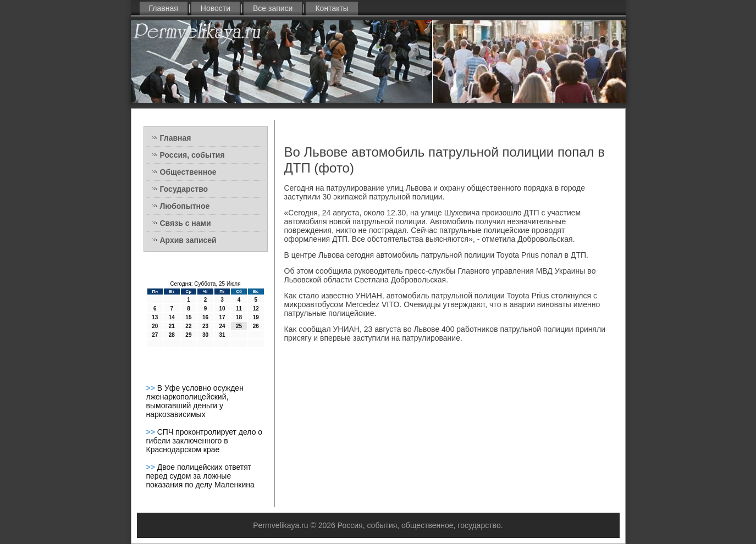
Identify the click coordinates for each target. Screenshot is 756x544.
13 (155, 317)
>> (152, 388)
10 (222, 309)
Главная (164, 8)
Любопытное (185, 206)
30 (205, 335)
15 (188, 317)
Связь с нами (186, 223)
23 (205, 326)
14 (172, 317)
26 (256, 326)
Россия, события (192, 155)
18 (239, 317)
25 (239, 326)
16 (205, 317)
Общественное (188, 172)
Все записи (273, 8)
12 (256, 309)
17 (222, 317)
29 (188, 335)
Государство (184, 189)
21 (172, 326)
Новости (216, 8)
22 (188, 326)
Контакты (332, 8)
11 (239, 309)
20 (155, 326)
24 (222, 326)
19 (256, 317)
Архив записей (188, 240)
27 (155, 335)
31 (222, 335)
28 (172, 335)
